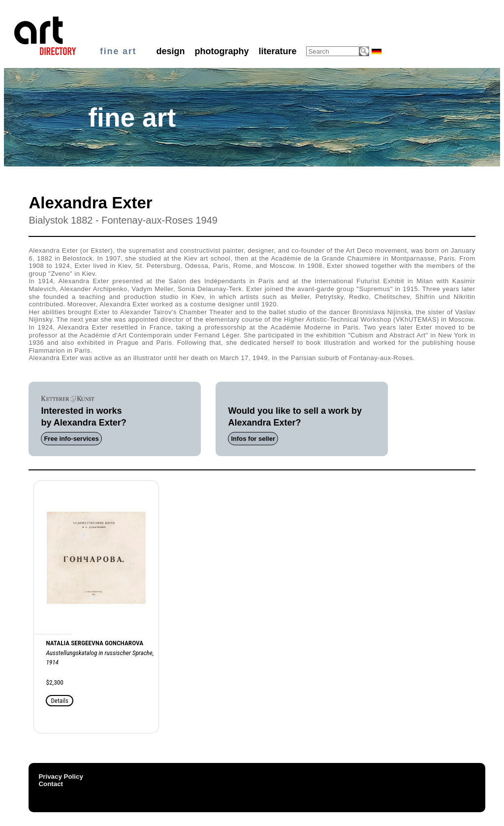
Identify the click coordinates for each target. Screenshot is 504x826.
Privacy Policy (61, 776)
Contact (51, 784)
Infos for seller (253, 439)
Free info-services (71, 439)
